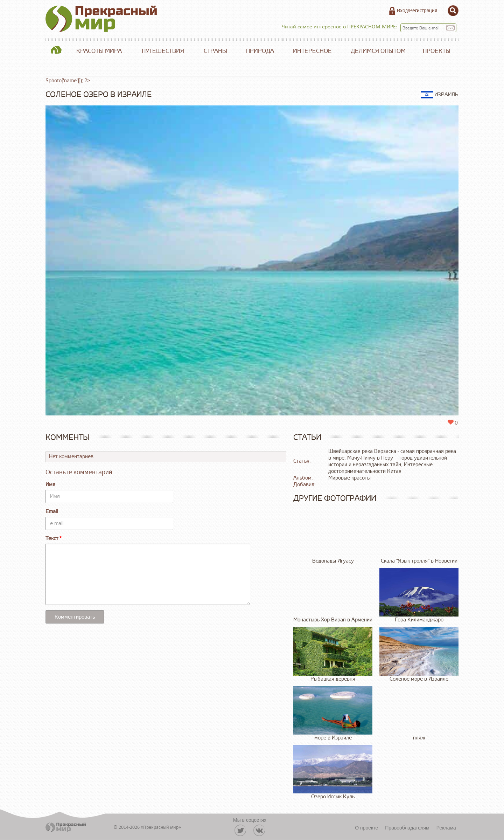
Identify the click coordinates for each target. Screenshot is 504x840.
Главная (56, 51)
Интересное (312, 51)
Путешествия (163, 51)
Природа (260, 51)
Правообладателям (407, 828)
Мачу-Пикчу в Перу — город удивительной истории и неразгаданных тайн (388, 461)
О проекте (366, 828)
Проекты (437, 51)
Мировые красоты (349, 478)
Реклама (446, 828)
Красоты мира (99, 51)
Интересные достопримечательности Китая (380, 468)
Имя (50, 485)
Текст (52, 539)
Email (52, 512)
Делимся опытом (378, 51)
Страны (215, 51)
